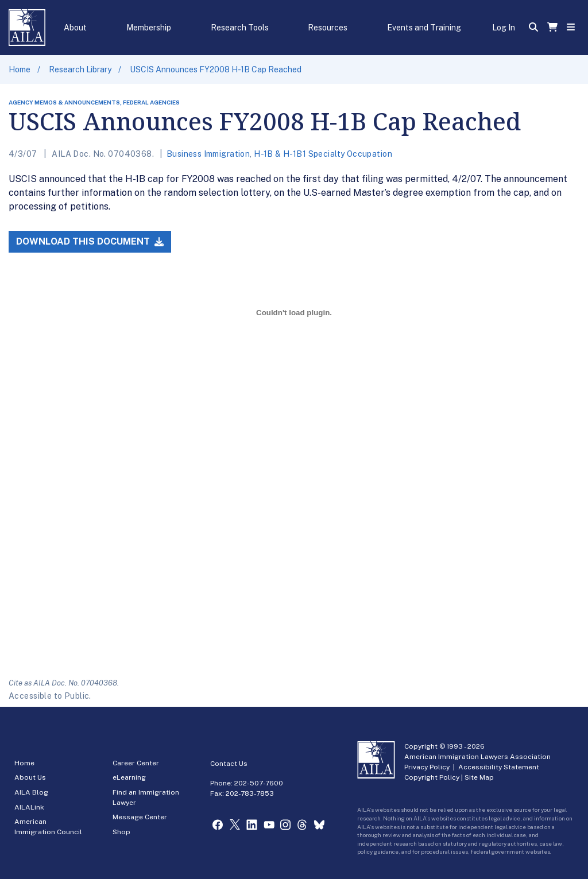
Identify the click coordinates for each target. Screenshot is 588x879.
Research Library (80, 69)
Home (20, 69)
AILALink (29, 807)
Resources (328, 28)
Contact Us (229, 764)
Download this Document (90, 241)
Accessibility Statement (499, 767)
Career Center (136, 763)
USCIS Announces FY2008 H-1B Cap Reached (216, 69)
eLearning (129, 777)
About (75, 28)
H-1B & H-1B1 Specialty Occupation (323, 154)
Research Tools (240, 28)
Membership (149, 28)
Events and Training (424, 28)
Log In (504, 28)
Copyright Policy (432, 777)
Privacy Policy (427, 767)
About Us (30, 777)
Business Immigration (208, 154)
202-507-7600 (259, 783)
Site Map (479, 777)
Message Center (140, 817)
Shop (121, 832)
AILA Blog (31, 792)
